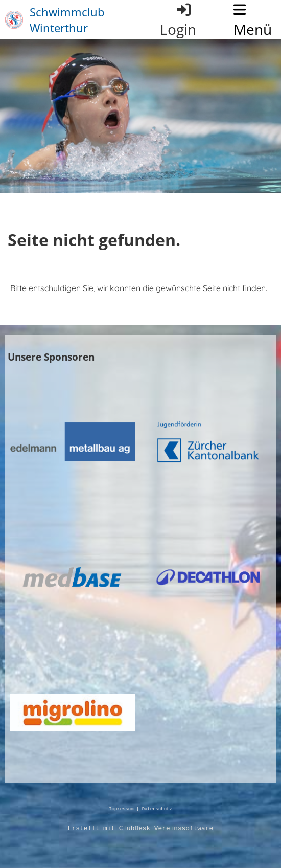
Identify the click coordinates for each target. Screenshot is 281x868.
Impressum (121, 809)
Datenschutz (157, 809)
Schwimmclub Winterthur (67, 20)
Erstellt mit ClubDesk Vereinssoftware (140, 829)
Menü (253, 21)
